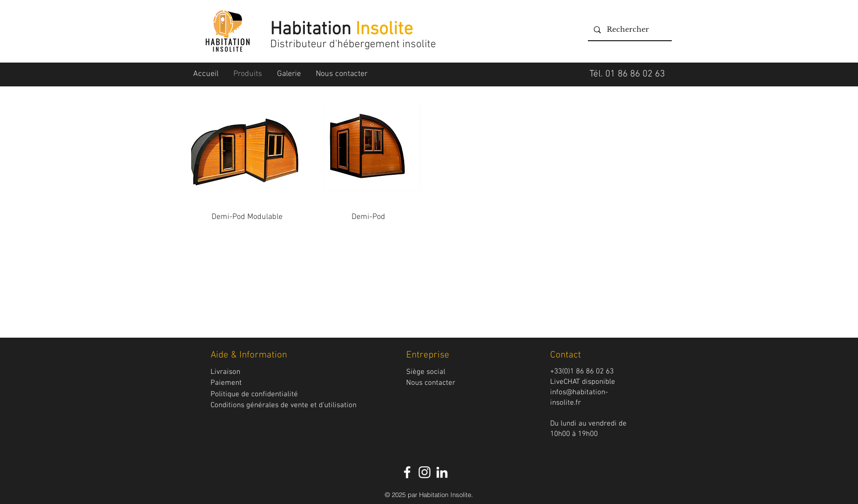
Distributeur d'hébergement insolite (354, 44)
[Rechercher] (629, 30)
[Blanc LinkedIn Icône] (442, 472)
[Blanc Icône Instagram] (425, 472)
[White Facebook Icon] (407, 472)
